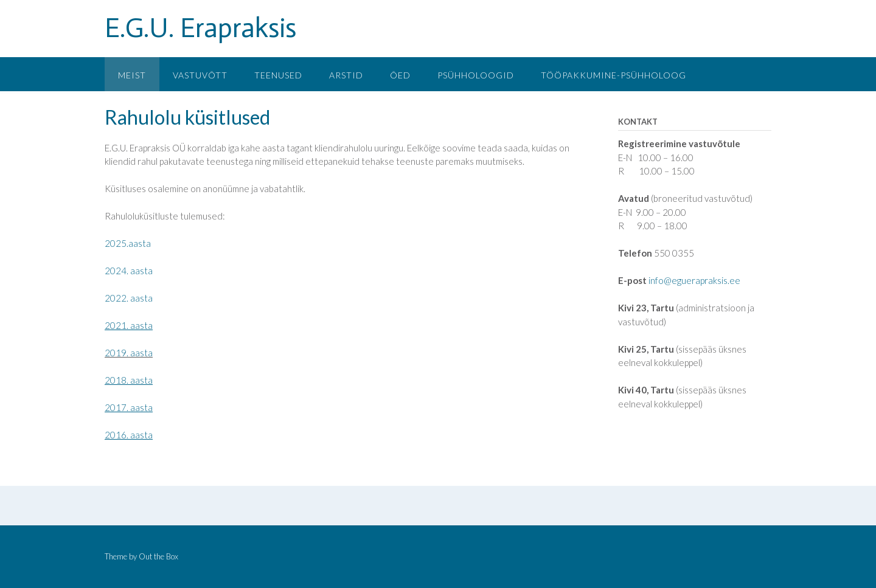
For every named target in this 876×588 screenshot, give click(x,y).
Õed (400, 75)
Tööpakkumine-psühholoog (614, 75)
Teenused (278, 75)
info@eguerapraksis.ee (694, 280)
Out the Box (158, 556)
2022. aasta (129, 298)
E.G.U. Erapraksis (200, 28)
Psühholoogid (476, 75)
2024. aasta (129, 271)
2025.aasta (128, 243)
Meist (132, 75)
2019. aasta (129, 353)
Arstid (346, 75)
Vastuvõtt (200, 75)
